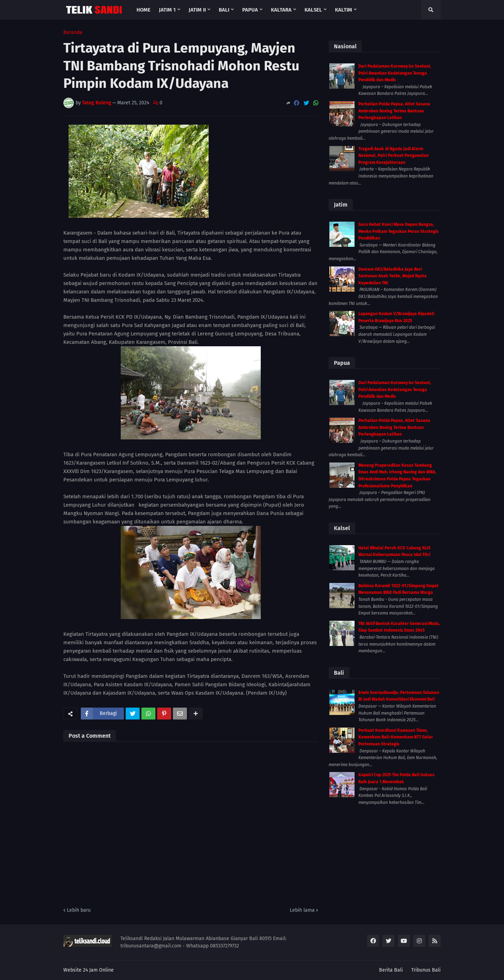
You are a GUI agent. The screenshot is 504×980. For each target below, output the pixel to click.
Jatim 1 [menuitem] (167, 10)
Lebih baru (79, 910)
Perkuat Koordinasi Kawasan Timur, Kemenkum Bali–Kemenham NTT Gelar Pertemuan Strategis (396, 737)
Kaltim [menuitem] (344, 10)
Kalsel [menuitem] (313, 10)
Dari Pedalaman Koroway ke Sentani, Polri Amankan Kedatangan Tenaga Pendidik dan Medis (395, 73)
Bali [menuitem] (224, 10)
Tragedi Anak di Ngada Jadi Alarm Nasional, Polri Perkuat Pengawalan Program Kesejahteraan (394, 156)
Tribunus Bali (426, 970)
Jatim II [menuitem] (197, 10)
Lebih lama (302, 910)
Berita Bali (391, 970)
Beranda (73, 33)
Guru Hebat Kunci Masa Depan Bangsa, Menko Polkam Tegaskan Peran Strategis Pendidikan (398, 231)
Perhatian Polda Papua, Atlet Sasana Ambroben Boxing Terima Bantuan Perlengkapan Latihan (394, 111)
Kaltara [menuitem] (281, 10)
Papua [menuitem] (250, 10)
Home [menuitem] (143, 10)
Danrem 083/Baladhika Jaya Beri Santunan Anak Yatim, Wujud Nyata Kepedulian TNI (393, 276)
